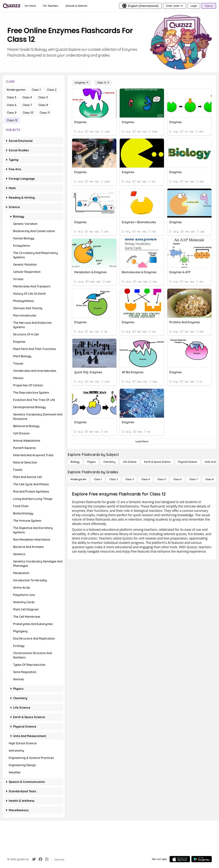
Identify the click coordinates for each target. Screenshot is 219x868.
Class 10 (28, 113)
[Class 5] (161, 479)
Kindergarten (16, 90)
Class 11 (45, 113)
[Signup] (209, 6)
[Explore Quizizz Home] (12, 6)
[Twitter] (34, 859)
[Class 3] (129, 479)
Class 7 (27, 105)
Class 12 (12, 120)
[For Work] (30, 6)
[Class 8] (210, 479)
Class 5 (43, 97)
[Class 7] (194, 479)
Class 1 (36, 90)
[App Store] (180, 859)
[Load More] (142, 441)
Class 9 (12, 113)
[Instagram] (47, 859)
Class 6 (12, 105)
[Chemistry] (109, 462)
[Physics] (91, 462)
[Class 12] (103, 83)
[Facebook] (40, 859)
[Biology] (75, 462)
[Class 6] (177, 479)
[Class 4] (145, 479)
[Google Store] (202, 859)
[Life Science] (130, 462)
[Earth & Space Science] (157, 462)
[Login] (194, 6)
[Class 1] (98, 479)
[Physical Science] (188, 462)
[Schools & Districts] (76, 6)
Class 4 (27, 97)
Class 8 (43, 105)
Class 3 (11, 97)
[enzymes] (82, 83)
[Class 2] (113, 479)
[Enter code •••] (175, 6)
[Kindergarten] (78, 479)
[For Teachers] (51, 6)
